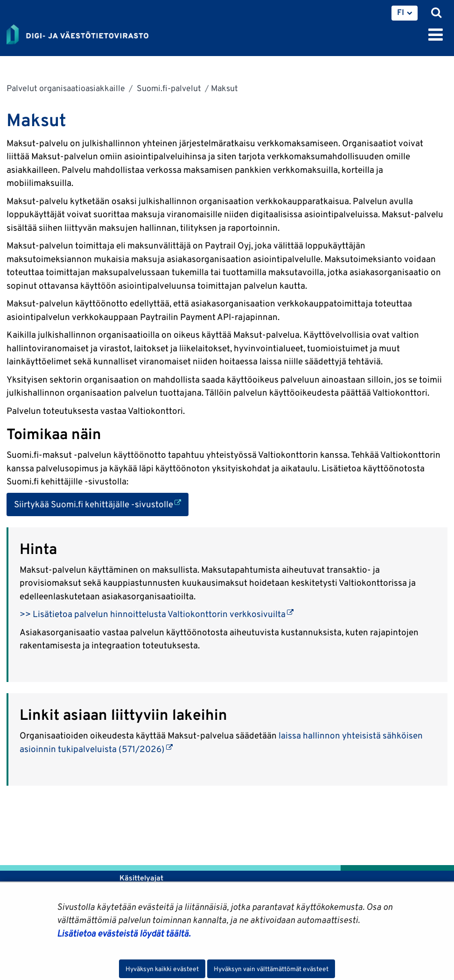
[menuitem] (405, 13)
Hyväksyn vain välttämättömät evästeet (271, 969)
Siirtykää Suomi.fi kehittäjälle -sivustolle (101, 503)
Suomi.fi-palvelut (168, 88)
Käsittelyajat (141, 878)
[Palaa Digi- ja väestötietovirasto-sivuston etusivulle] (77, 33)
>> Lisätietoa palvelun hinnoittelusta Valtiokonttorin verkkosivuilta (157, 614)
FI (401, 12)
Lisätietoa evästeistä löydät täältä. (124, 933)
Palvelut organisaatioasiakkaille (66, 88)
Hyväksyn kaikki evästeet (162, 969)
